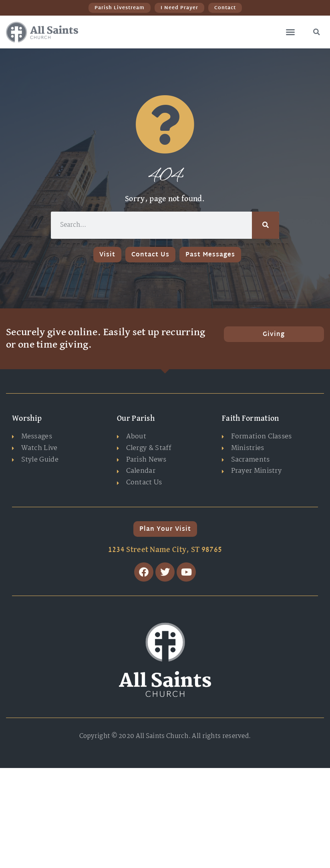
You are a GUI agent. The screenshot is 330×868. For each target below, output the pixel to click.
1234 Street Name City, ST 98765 (165, 550)
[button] (290, 32)
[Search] (266, 225)
